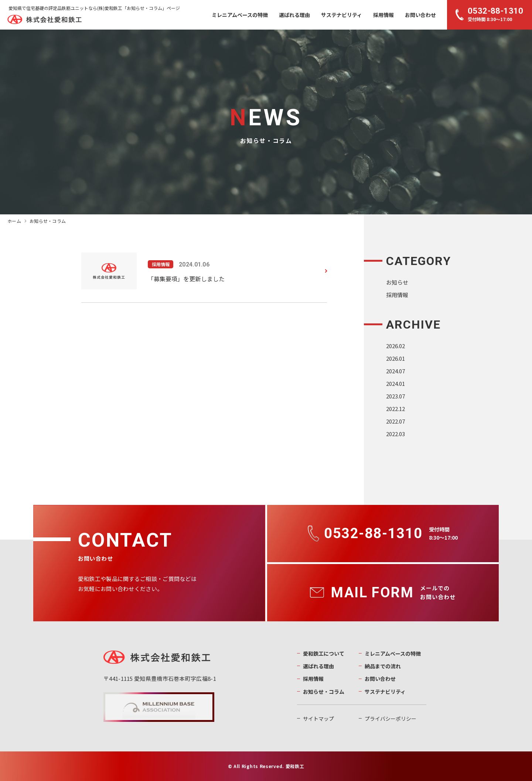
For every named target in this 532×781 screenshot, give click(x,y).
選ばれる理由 (294, 15)
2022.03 (395, 434)
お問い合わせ (420, 15)
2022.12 (395, 409)
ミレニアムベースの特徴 (240, 15)
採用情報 (383, 15)
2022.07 (395, 421)
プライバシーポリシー (391, 719)
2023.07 (395, 396)
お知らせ (397, 282)
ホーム (14, 221)
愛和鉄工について (324, 653)
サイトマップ (318, 719)
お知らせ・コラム (324, 692)
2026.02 (395, 346)
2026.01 (395, 358)
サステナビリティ (342, 15)
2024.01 (395, 383)
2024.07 (395, 371)
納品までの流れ (383, 666)
